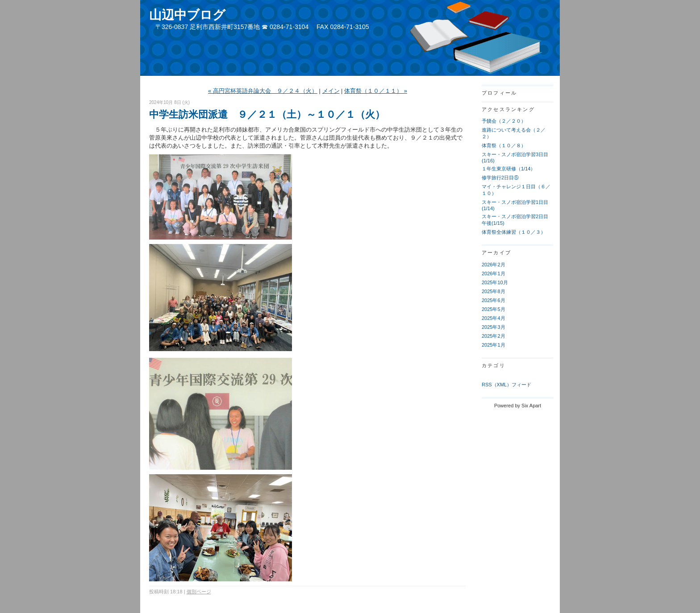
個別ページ (199, 592)
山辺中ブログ (187, 15)
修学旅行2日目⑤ (500, 178)
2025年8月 (494, 291)
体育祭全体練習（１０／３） (514, 232)
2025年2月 (494, 336)
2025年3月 (494, 327)
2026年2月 (494, 265)
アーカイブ (496, 253)
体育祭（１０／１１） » (376, 91)
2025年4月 (494, 318)
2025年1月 (494, 345)
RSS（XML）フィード (506, 385)
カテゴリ (494, 365)
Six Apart (531, 406)
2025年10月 (495, 282)
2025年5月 (494, 309)
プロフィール (499, 93)
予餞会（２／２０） (504, 121)
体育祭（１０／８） (504, 145)
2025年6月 (494, 300)
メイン (331, 91)
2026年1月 (494, 273)
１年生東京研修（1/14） (508, 169)
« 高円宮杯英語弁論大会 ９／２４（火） (263, 91)
